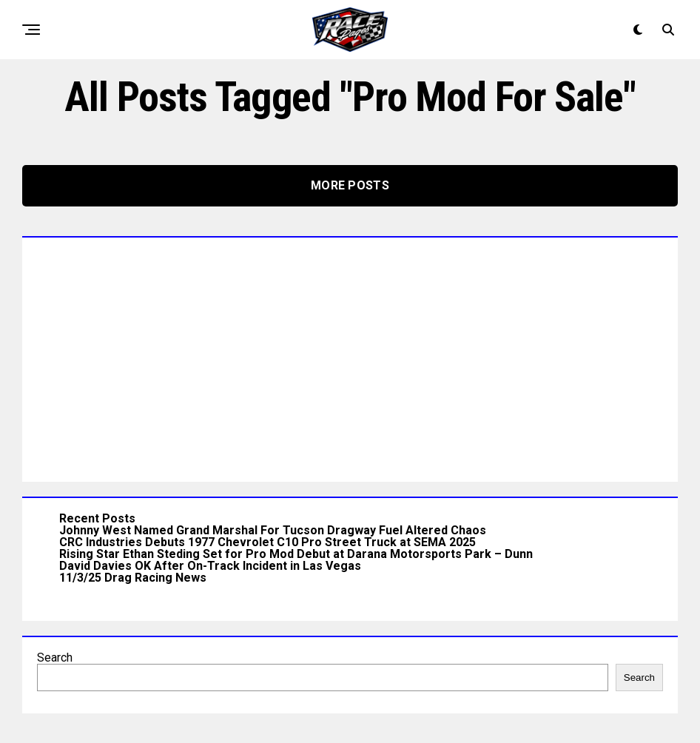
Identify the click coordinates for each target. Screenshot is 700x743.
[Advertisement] (350, 356)
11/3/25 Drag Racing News (133, 578)
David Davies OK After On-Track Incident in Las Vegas (210, 566)
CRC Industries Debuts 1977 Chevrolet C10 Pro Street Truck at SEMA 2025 (267, 542)
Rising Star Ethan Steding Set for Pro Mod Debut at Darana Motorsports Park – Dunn (296, 554)
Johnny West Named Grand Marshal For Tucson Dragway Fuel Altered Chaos (273, 530)
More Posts (350, 185)
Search (55, 658)
